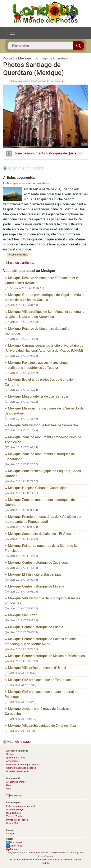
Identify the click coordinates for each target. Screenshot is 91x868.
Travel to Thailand (15, 816)
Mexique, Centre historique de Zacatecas (37, 563)
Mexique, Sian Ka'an (21, 615)
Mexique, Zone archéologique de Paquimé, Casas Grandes (43, 473)
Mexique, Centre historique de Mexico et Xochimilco (45, 656)
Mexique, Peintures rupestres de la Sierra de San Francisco (42, 548)
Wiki (8, 789)
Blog (9, 785)
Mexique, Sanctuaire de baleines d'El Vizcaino (40, 534)
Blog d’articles (13, 813)
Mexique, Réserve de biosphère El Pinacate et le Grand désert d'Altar (42, 280)
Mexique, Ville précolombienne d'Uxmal (35, 668)
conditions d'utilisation (58, 860)
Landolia (36, 853)
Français (11, 834)
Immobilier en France (17, 820)
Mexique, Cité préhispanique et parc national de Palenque (42, 694)
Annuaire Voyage (15, 809)
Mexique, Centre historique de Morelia (34, 586)
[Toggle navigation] (12, 33)
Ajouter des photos (16, 782)
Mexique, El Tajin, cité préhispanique (33, 574)
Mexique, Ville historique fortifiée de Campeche (41, 425)
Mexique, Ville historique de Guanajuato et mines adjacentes (42, 601)
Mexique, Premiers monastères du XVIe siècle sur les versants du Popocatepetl (43, 519)
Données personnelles (18, 771)
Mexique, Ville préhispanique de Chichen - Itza (40, 726)
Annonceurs (12, 761)
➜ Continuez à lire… (18, 255)
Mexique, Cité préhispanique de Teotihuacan (39, 680)
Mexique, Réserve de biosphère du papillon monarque (38, 331)
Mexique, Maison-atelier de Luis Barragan (37, 396)
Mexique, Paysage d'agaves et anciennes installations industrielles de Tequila (37, 365)
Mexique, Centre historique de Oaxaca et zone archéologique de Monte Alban (40, 641)
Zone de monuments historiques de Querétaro (48, 153)
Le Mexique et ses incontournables (26, 183)
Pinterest (13, 849)
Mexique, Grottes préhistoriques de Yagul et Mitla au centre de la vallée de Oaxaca (45, 297)
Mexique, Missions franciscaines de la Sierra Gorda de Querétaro (44, 411)
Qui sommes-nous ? (16, 758)
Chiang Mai (12, 823)
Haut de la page (17, 742)
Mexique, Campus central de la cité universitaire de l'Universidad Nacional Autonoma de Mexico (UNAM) (44, 348)
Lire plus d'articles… (19, 263)
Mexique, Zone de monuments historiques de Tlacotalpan (40, 457)
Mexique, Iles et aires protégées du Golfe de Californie (39, 382)
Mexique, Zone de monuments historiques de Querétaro (40, 502)
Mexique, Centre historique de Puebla (34, 627)
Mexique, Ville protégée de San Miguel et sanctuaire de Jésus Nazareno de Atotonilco (45, 314)
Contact (10, 754)
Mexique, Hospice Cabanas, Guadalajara (36, 488)
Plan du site (14, 796)
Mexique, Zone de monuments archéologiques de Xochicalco (43, 440)
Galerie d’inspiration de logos (21, 768)
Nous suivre (14, 842)
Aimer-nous (14, 846)
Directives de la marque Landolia (23, 765)
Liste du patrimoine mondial (21, 806)
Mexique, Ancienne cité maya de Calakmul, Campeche (38, 711)
